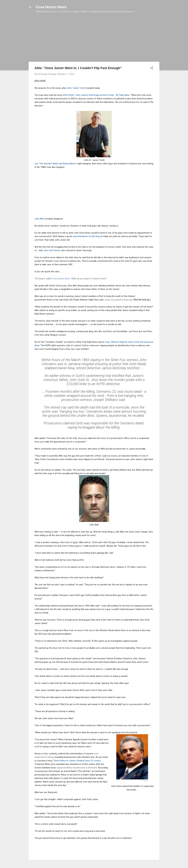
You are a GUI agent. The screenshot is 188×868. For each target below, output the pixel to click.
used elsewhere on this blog (86, 236)
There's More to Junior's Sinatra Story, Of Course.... (78, 761)
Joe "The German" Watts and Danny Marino (56, 164)
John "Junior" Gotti (76, 88)
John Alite (40, 219)
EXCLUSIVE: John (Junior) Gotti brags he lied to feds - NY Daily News (96, 95)
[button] (152, 68)
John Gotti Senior (52, 250)
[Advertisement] (94, 39)
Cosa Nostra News (51, 7)
